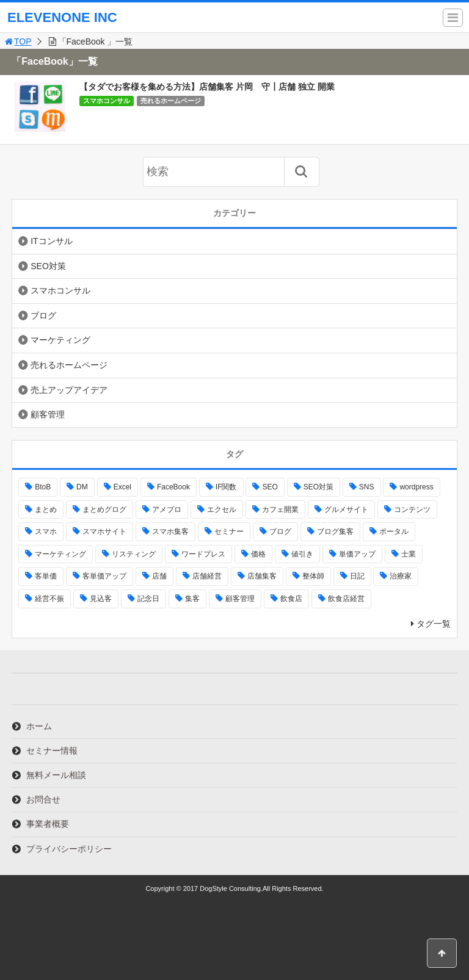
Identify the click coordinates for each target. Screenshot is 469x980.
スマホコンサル (107, 101)
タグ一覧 (434, 624)
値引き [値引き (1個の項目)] (302, 554)
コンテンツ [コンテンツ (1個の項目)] (412, 510)
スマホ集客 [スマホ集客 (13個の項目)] (170, 531)
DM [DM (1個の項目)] (82, 487)
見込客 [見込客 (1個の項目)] (101, 599)
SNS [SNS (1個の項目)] (367, 487)
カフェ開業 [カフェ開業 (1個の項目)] (280, 510)
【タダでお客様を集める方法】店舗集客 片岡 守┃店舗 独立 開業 (207, 87)
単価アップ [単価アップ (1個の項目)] (357, 554)
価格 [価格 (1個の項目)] (258, 554)
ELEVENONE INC (62, 17)
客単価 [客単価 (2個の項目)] (46, 576)
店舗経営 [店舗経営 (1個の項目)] (207, 576)
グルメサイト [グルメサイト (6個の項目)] (346, 510)
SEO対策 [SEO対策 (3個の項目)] (318, 487)
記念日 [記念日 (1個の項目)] (148, 599)
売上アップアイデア (69, 390)
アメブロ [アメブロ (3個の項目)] (167, 510)
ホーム (39, 726)
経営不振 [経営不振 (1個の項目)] (49, 599)
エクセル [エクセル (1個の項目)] (222, 510)
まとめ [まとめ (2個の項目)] (46, 510)
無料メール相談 (56, 775)
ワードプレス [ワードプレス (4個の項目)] (203, 554)
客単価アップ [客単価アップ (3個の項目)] (104, 576)
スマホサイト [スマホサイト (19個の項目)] (104, 531)
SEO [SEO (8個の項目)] (270, 487)
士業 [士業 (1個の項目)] (409, 554)
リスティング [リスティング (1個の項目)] (134, 554)
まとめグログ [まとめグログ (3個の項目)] (104, 510)
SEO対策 (48, 266)
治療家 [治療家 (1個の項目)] (401, 576)
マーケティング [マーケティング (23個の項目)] (60, 554)
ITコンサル (51, 241)
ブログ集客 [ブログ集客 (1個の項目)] (335, 531)
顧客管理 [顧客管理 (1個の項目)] (240, 599)
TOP (17, 41)
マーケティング (60, 340)
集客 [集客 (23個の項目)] (192, 599)
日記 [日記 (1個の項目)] (357, 576)
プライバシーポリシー (69, 849)
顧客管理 (48, 414)
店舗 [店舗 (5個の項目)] (159, 576)
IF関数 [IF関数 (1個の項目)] (226, 487)
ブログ (43, 315)
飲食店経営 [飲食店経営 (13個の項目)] (346, 599)
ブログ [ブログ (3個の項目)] (280, 531)
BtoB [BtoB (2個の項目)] (43, 487)
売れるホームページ (171, 101)
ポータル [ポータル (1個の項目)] (394, 531)
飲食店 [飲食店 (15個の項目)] (291, 599)
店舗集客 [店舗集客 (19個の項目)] (262, 576)
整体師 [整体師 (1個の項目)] (313, 576)
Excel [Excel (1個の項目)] (122, 487)
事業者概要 (48, 824)
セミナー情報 (52, 751)
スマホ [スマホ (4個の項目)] (46, 531)
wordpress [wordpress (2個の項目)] (416, 487)
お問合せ (43, 799)
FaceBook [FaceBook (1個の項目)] (173, 487)
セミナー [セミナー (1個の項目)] (229, 531)
